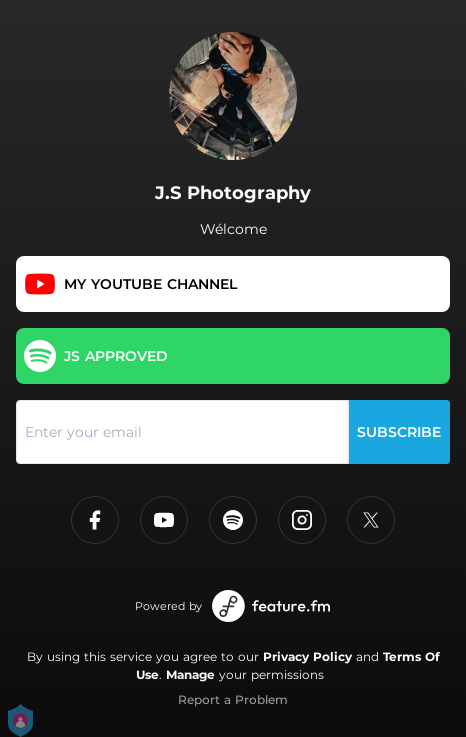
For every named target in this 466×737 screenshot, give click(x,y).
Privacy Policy (307, 656)
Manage (190, 674)
